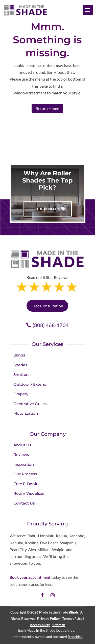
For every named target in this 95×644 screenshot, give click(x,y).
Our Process (25, 474)
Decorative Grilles (30, 404)
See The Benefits (45, 209)
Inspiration (24, 464)
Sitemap (59, 625)
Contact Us (24, 503)
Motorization (26, 413)
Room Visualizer (29, 493)
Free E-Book (25, 484)
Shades (20, 365)
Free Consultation (47, 306)
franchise (75, 637)
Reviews (21, 455)
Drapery (21, 394)
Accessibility (40, 625)
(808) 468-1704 (51, 325)
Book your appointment (30, 577)
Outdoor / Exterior (31, 384)
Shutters (21, 374)
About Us (22, 445)
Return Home (47, 108)
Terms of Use (72, 618)
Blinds (19, 355)
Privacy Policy (48, 618)
